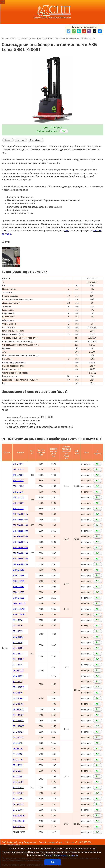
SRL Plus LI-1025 (20, 520)
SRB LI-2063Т (19, 821)
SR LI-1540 (18, 693)
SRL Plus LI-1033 (20, 531)
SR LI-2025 (18, 754)
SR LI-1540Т (18, 704)
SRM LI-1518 (19, 576)
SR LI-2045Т (18, 793)
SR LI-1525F (18, 637)
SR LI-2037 (18, 771)
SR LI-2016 (18, 743)
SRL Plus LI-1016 (20, 514)
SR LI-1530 (18, 643)
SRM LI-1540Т (19, 603)
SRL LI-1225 (18, 497)
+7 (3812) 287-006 (83, 842)
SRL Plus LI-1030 (20, 525)
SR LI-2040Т (18, 782)
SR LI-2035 (18, 765)
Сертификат (36, 140)
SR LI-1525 (18, 631)
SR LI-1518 (18, 626)
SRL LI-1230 (18, 503)
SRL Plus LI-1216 (20, 542)
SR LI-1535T (18, 676)
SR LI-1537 (18, 682)
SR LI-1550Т (18, 726)
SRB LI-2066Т (19, 827)
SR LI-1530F (18, 648)
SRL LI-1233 (18, 509)
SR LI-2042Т (18, 788)
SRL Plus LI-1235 (20, 564)
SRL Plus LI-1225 (20, 548)
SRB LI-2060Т (19, 816)
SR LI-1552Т (18, 732)
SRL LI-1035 (18, 486)
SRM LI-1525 (19, 581)
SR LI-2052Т (18, 804)
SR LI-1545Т (18, 715)
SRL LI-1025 (18, 470)
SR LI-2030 (18, 760)
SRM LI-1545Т (19, 609)
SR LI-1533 (18, 654)
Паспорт (21, 140)
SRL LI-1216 (18, 492)
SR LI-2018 (18, 749)
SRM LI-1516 (19, 570)
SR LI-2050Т (18, 799)
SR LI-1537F (18, 687)
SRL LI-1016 (18, 464)
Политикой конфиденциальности (61, 855)
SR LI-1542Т (18, 710)
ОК (52, 862)
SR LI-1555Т (18, 737)
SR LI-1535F (18, 671)
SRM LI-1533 (19, 592)
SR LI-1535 (18, 665)
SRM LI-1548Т (19, 615)
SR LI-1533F (18, 659)
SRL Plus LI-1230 (20, 553)
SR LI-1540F (18, 698)
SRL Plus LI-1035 (20, 537)
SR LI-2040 (18, 777)
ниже (66, 231)
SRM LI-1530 (19, 587)
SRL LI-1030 (18, 475)
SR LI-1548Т (18, 721)
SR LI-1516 (18, 620)
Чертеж (8, 140)
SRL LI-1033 (18, 481)
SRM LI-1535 (19, 598)
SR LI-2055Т (18, 810)
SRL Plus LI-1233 (20, 559)
